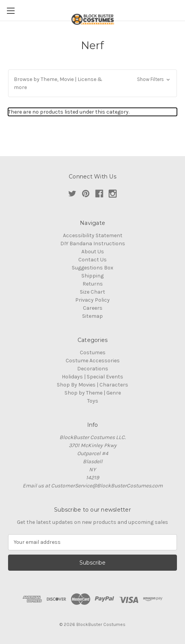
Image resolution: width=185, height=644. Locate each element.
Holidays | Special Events (92, 377)
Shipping (92, 276)
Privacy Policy (92, 300)
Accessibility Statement (93, 235)
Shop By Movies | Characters (92, 385)
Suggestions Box (92, 268)
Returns (93, 284)
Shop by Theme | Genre (93, 393)
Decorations (93, 369)
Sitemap (92, 316)
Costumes (93, 353)
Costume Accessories (93, 361)
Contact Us (92, 260)
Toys (93, 401)
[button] (92, 83)
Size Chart (92, 292)
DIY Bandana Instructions (93, 244)
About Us (93, 252)
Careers (93, 308)
